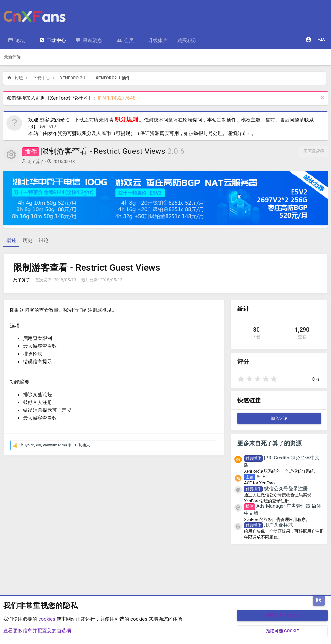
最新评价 (12, 57)
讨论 (44, 240)
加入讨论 (279, 418)
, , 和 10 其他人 (54, 445)
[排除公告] (322, 98)
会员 (129, 40)
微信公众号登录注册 (276, 489)
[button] (30, 41)
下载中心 (56, 40)
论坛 (20, 40)
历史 (28, 240)
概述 (11, 240)
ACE (255, 477)
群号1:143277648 (116, 98)
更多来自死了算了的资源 (270, 443)
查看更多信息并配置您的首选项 (37, 631)
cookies (47, 619)
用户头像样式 (269, 525)
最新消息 (93, 40)
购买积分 (187, 40)
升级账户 (158, 40)
